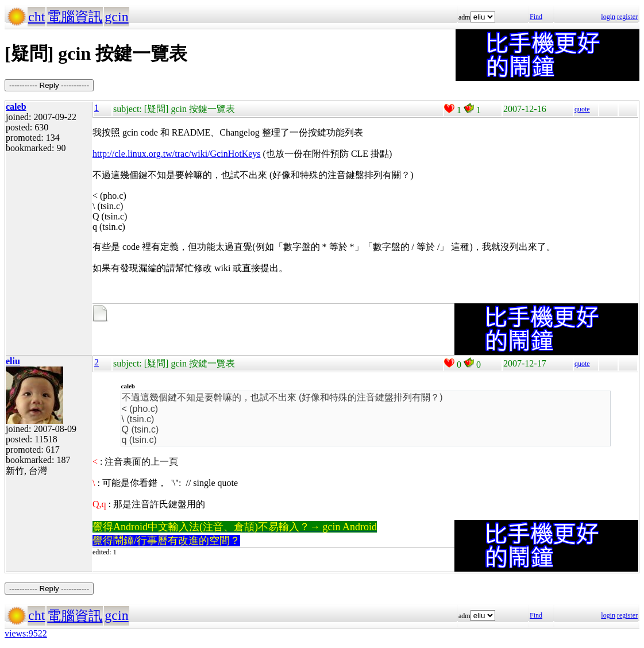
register (627, 17)
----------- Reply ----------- (49, 85)
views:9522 (26, 633)
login (608, 17)
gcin (116, 17)
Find (536, 17)
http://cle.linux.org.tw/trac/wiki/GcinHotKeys (177, 154)
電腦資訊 (75, 17)
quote (582, 109)
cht (36, 17)
